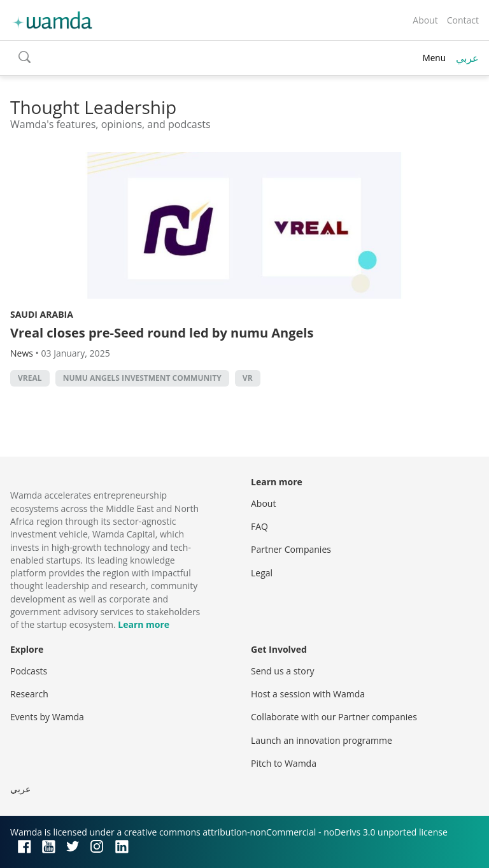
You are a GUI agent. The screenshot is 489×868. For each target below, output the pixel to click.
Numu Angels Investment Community (142, 378)
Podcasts (29, 671)
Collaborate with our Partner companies (334, 717)
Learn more (144, 624)
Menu (434, 58)
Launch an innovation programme (322, 740)
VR (248, 378)
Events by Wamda (47, 717)
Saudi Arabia (42, 314)
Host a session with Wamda (308, 694)
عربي (467, 58)
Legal (262, 573)
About (425, 20)
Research (29, 694)
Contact (463, 20)
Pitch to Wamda (284, 763)
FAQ (259, 526)
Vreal (30, 378)
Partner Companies (291, 549)
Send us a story (282, 671)
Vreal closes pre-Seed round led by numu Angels (162, 333)
